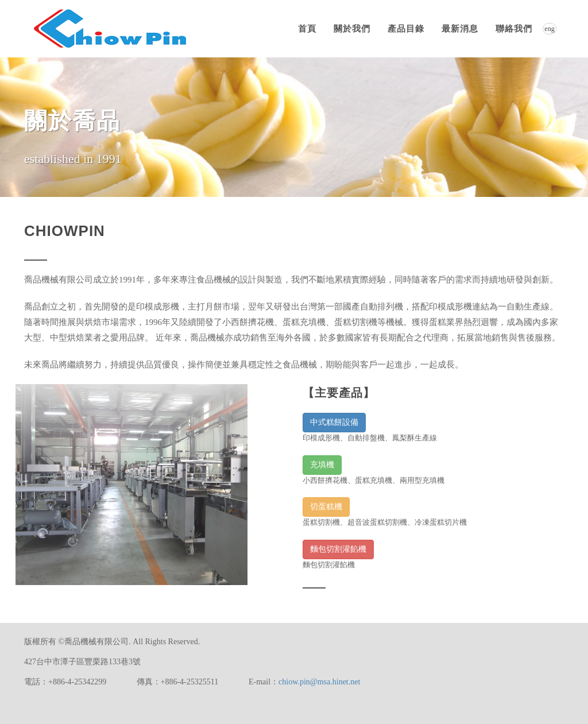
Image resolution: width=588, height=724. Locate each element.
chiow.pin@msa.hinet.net (319, 682)
